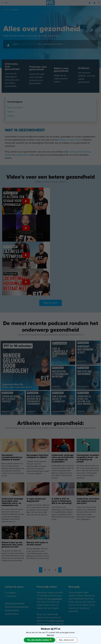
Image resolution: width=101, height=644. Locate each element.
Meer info (50, 635)
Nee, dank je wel (67, 640)
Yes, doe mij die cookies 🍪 (39, 640)
